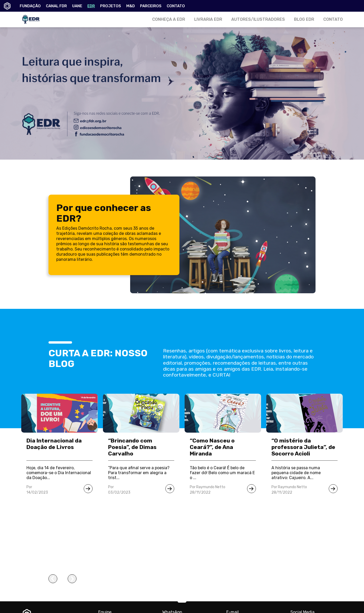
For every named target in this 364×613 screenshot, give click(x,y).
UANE (77, 6)
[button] (182, 601)
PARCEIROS (151, 6)
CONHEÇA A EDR (169, 19)
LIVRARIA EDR (208, 19)
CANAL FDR (56, 6)
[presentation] (53, 579)
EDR (91, 6)
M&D (131, 6)
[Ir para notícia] (88, 489)
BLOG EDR (304, 19)
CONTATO (176, 6)
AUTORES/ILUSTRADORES (258, 19)
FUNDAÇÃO (30, 6)
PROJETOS (111, 6)
